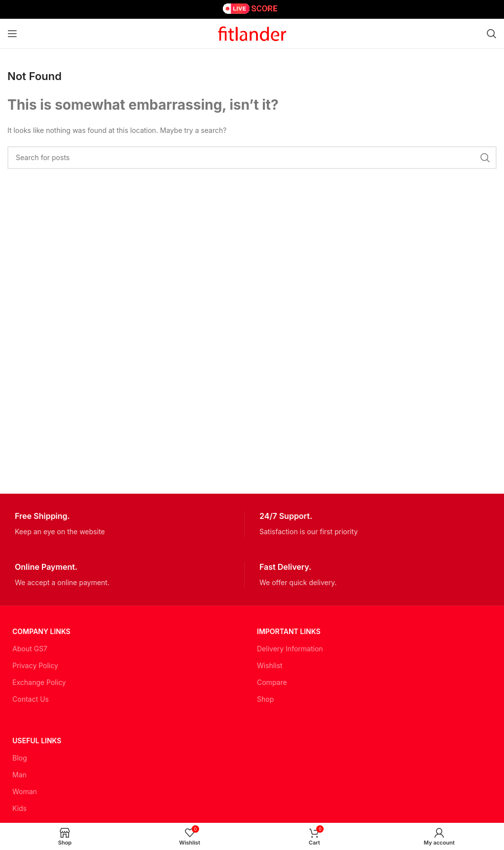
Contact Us (31, 699)
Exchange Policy (39, 682)
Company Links (41, 631)
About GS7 (30, 649)
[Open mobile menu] (12, 34)
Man (20, 775)
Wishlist (270, 665)
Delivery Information (290, 649)
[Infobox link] (129, 524)
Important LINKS (289, 631)
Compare (272, 682)
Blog (20, 758)
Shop (265, 699)
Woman (25, 791)
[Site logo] (252, 33)
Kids (20, 808)
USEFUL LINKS (37, 741)
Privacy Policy (35, 665)
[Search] (492, 34)
